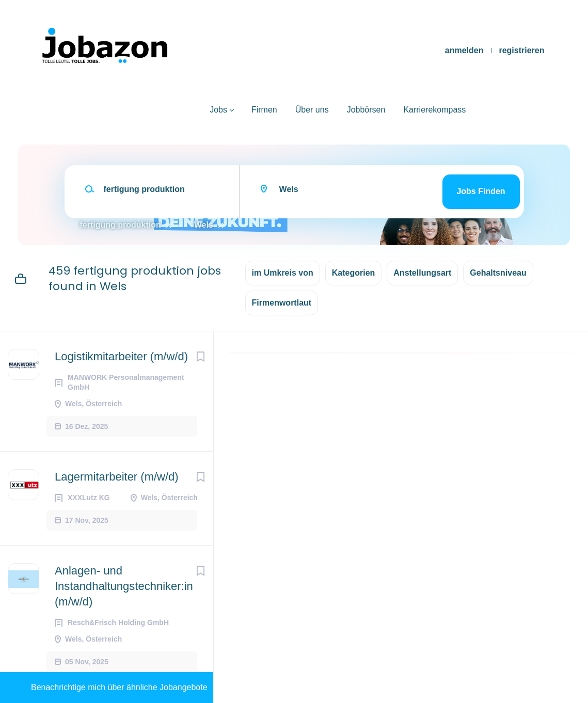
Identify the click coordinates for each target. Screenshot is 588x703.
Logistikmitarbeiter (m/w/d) (121, 356)
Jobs (218, 110)
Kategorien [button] (354, 273)
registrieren (521, 50)
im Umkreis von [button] (283, 273)
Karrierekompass (434, 110)
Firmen (264, 110)
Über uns (312, 110)
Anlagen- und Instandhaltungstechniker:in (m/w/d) (124, 586)
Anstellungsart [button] (422, 273)
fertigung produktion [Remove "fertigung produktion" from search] (121, 225)
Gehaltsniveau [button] (498, 273)
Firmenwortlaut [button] (282, 303)
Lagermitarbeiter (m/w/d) (117, 477)
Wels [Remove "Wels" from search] (204, 225)
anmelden (464, 50)
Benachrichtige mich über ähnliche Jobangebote (119, 687)
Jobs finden (481, 191)
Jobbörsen (366, 110)
